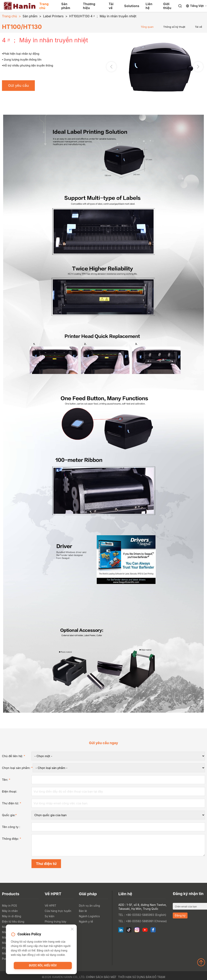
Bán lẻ (83, 911)
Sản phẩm (66, 6)
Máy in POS (9, 906)
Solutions (132, 6)
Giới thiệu (167, 6)
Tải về (111, 6)
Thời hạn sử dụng (132, 977)
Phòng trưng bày (55, 921)
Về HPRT (50, 906)
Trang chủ (44, 6)
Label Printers (53, 16)
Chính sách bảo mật (101, 977)
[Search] (180, 6)
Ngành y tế (86, 921)
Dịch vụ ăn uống (89, 906)
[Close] (72, 929)
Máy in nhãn (10, 911)
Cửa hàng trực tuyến (58, 911)
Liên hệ (149, 6)
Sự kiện (49, 916)
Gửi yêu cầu (18, 85)
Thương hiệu (89, 6)
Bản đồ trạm (156, 977)
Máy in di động (12, 916)
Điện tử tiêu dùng (13, 921)
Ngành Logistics (89, 916)
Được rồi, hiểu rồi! (43, 965)
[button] (198, 67)
